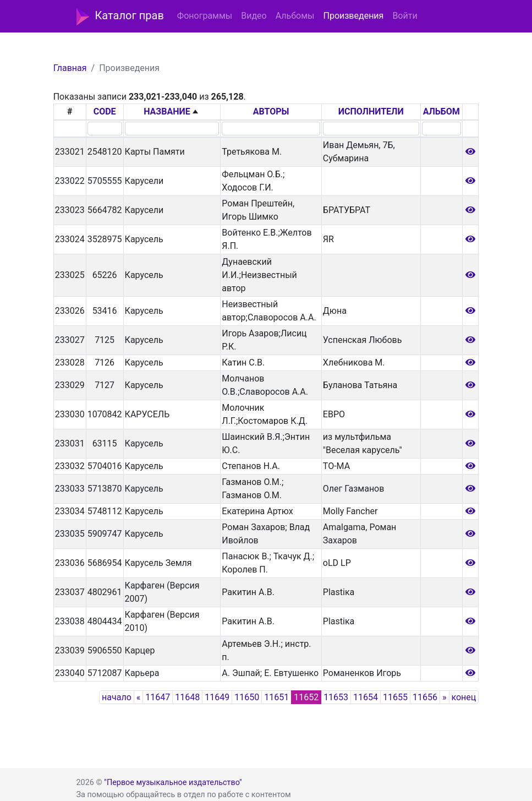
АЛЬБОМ (441, 111)
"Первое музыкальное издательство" (173, 783)
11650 (247, 697)
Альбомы (295, 16)
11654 (366, 697)
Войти (405, 16)
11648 (187, 697)
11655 (395, 697)
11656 (425, 697)
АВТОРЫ (271, 111)
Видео (254, 16)
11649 (217, 697)
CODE (105, 111)
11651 (276, 697)
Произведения (353, 16)
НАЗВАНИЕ (167, 111)
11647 (158, 697)
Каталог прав (120, 17)
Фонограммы (205, 16)
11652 (306, 697)
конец (464, 697)
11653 (336, 697)
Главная (70, 68)
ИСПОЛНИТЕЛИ (371, 111)
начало (117, 697)
